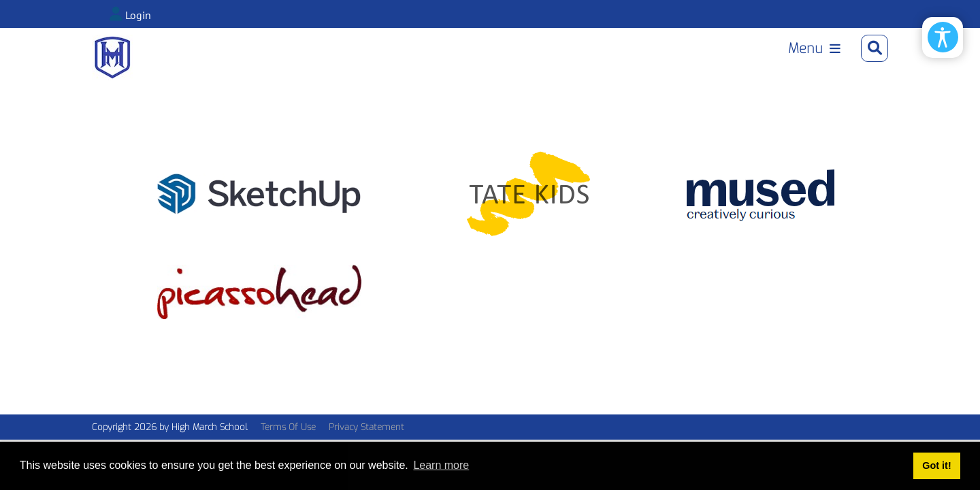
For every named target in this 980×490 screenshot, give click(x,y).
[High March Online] (112, 64)
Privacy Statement (366, 439)
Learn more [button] (441, 465)
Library (672, 65)
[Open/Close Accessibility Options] (943, 37)
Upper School (488, 65)
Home (412, 65)
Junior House (590, 65)
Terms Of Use (288, 439)
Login (138, 15)
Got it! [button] (936, 465)
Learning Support (768, 65)
